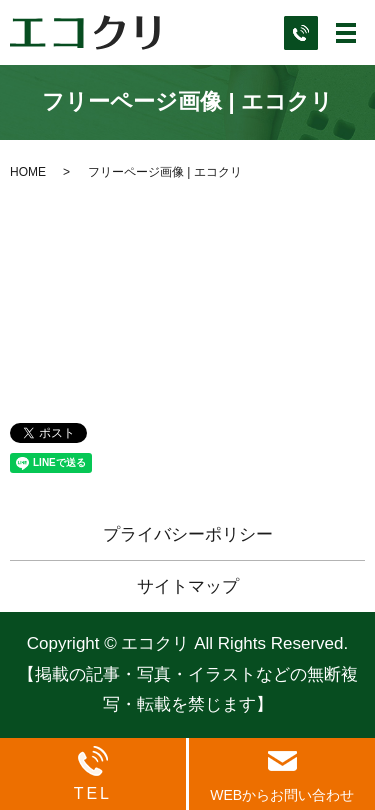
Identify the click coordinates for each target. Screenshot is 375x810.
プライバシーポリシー (188, 534)
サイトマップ (188, 586)
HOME (28, 172)
